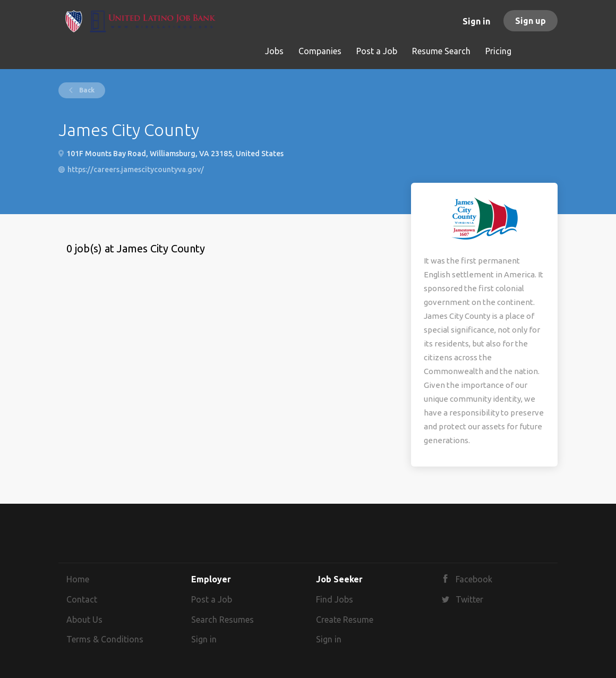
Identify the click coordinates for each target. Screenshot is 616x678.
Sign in (476, 21)
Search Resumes (223, 620)
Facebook (474, 579)
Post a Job (212, 599)
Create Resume (345, 620)
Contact (82, 599)
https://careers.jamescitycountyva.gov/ (136, 170)
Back (86, 90)
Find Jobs (335, 599)
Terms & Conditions (105, 639)
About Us (84, 620)
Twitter (469, 599)
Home (78, 579)
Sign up (531, 21)
